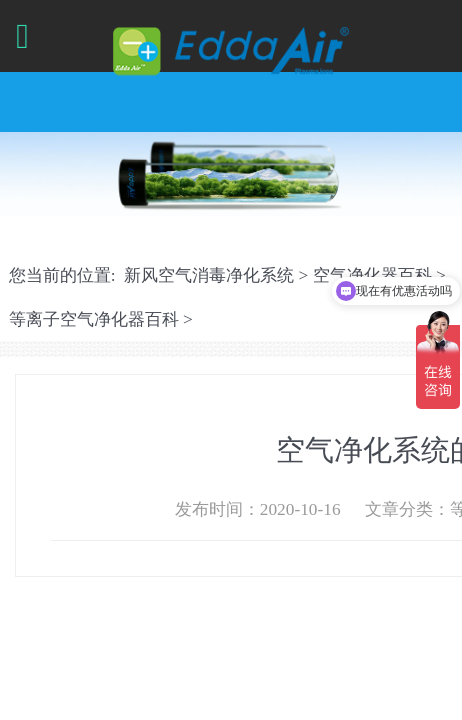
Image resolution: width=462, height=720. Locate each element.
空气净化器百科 (372, 275)
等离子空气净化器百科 (94, 319)
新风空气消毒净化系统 (209, 275)
